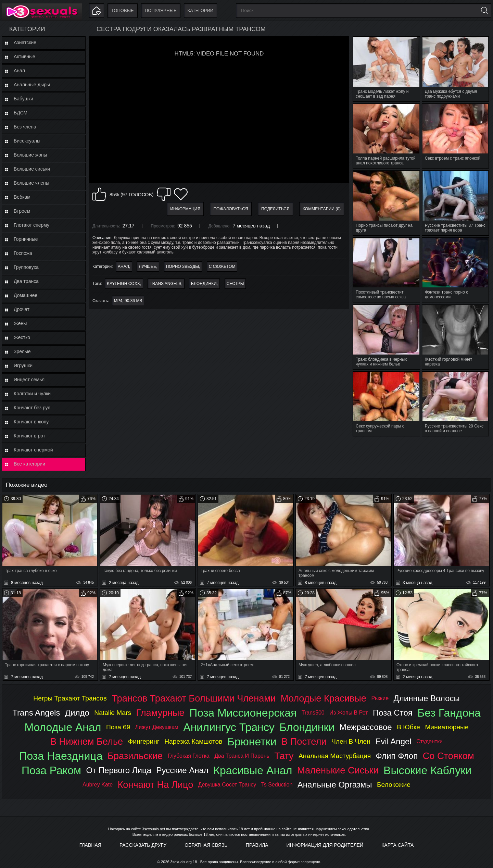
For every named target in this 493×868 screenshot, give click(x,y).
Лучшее (147, 266)
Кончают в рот (29, 436)
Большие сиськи (32, 169)
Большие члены (31, 183)
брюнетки (252, 742)
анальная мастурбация (335, 756)
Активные (24, 57)
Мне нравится (99, 194)
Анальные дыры (32, 85)
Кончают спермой (33, 450)
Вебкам (22, 197)
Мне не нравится (164, 194)
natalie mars (113, 713)
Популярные (161, 10)
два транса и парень (242, 756)
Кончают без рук (32, 408)
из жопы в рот (349, 713)
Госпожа (23, 253)
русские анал (182, 770)
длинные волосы (427, 698)
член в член (351, 741)
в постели (304, 741)
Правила (257, 845)
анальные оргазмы (335, 785)
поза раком (51, 770)
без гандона (449, 713)
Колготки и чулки (32, 394)
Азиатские (25, 42)
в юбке (408, 727)
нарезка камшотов (193, 741)
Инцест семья (29, 380)
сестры (235, 284)
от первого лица (119, 770)
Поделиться (275, 209)
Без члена (25, 127)
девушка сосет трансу (227, 785)
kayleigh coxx (123, 284)
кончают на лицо (156, 785)
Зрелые (22, 351)
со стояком (448, 756)
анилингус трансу (229, 727)
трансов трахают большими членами (194, 698)
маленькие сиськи (338, 770)
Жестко (22, 337)
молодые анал (63, 727)
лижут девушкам (157, 727)
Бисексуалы (27, 141)
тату (284, 756)
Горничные (26, 239)
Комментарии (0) (322, 209)
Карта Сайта (397, 845)
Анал (19, 71)
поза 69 (118, 727)
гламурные (160, 713)
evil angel (393, 741)
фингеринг (144, 741)
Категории (201, 10)
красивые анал (253, 770)
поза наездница (61, 756)
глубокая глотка (189, 756)
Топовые (123, 10)
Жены (20, 323)
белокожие (394, 785)
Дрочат (22, 309)
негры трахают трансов (70, 698)
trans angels (165, 284)
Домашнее (26, 295)
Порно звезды (182, 266)
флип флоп (397, 756)
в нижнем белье (87, 741)
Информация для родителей (325, 845)
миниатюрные (447, 727)
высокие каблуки (427, 770)
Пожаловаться (231, 209)
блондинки (204, 284)
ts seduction (277, 785)
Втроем (22, 211)
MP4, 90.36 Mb (128, 301)
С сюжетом (222, 266)
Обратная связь (206, 845)
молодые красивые (324, 698)
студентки (429, 741)
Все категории (29, 464)
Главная (90, 845)
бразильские (135, 756)
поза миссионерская (243, 713)
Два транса (26, 281)
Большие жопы (30, 155)
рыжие (380, 698)
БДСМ (21, 113)
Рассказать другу (143, 845)
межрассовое (366, 727)
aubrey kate (98, 785)
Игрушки (23, 365)
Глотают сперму (31, 225)
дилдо (77, 713)
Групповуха (26, 267)
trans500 (313, 713)
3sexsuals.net (154, 829)
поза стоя (393, 713)
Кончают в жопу (31, 422)
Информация (185, 209)
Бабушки (23, 99)
